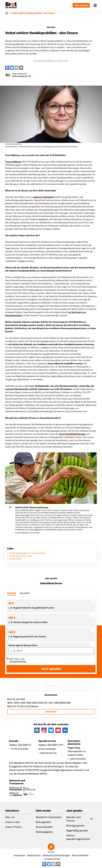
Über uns (10, 817)
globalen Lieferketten (44, 197)
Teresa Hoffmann (13, 162)
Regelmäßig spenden (77, 831)
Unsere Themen (13, 827)
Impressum (19, 855)
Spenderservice (48, 753)
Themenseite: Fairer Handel (21, 556)
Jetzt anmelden (78, 759)
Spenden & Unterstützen (49, 817)
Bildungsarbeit (43, 822)
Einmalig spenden (76, 826)
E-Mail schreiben (20, 749)
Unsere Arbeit (12, 822)
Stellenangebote (44, 832)
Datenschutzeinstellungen (56, 855)
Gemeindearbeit (44, 827)
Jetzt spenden (81, 5)
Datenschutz (34, 855)
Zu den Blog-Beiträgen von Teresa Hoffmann (27, 553)
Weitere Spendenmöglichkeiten (78, 837)
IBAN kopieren (51, 712)
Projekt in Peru (15, 559)
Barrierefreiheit (80, 855)
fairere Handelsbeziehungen (72, 434)
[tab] (11, 594)
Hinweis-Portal (52, 859)
